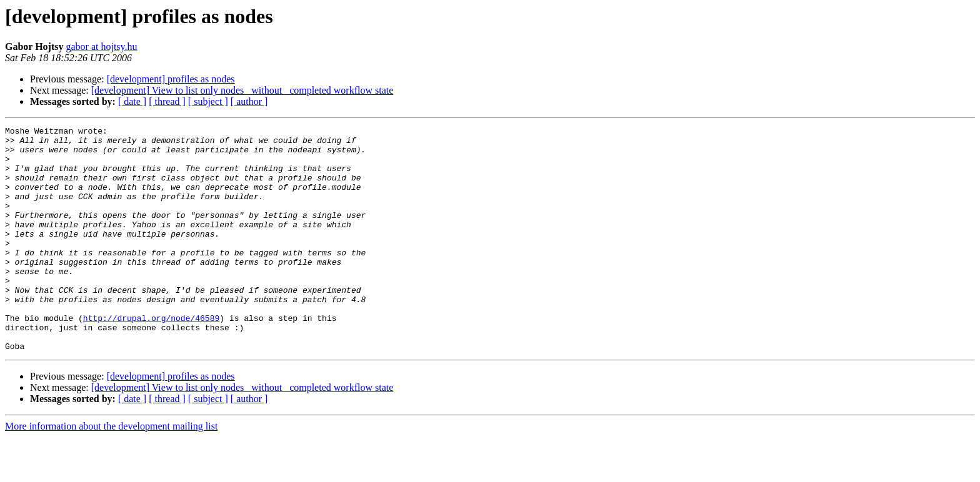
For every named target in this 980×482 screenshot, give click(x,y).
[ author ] (249, 101)
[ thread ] (167, 101)
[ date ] (132, 101)
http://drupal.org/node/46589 (151, 357)
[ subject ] (208, 101)
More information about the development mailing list (111, 471)
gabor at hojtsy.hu (101, 47)
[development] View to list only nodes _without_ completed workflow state (242, 90)
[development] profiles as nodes (171, 79)
